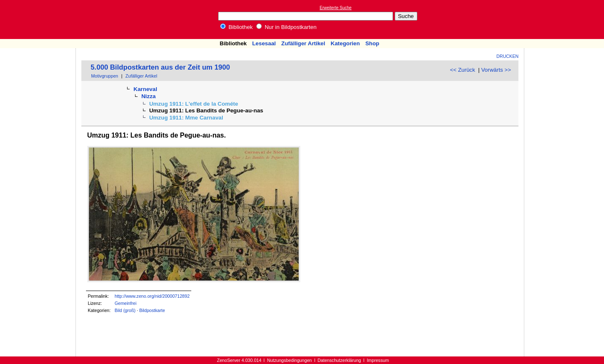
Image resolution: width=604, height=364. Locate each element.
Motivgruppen (105, 76)
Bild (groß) (125, 310)
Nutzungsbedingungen (290, 360)
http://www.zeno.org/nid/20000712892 (152, 296)
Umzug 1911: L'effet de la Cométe (194, 104)
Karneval (145, 89)
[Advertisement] (565, 19)
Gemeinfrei (125, 303)
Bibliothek (237, 27)
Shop (372, 43)
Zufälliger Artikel (303, 43)
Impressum (378, 360)
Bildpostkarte (152, 310)
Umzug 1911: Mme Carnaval (186, 118)
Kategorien (345, 43)
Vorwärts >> (496, 70)
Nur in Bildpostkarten (286, 27)
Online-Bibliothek (40, 19)
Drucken (508, 56)
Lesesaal (264, 43)
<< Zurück (463, 70)
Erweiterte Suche (336, 8)
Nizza (148, 96)
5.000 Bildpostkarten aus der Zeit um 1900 (160, 67)
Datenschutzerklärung (339, 360)
